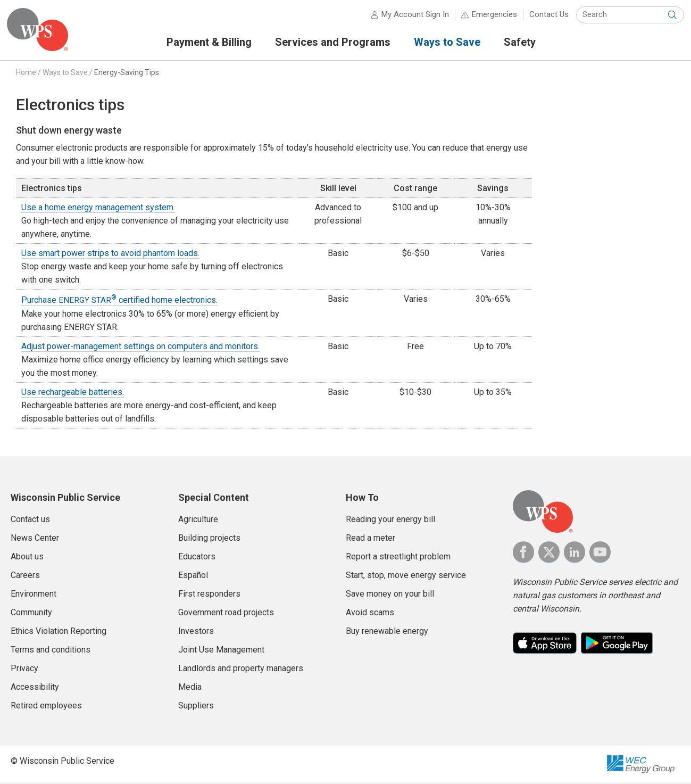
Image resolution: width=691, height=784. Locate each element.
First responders (209, 595)
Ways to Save (65, 74)
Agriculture (198, 521)
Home (26, 74)
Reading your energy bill (390, 521)
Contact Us (545, 16)
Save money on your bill (390, 595)
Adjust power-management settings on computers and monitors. (140, 348)
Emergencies (491, 16)
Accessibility (35, 688)
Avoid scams (370, 614)
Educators (197, 558)
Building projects (209, 539)
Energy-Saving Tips (127, 74)
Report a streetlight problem (398, 558)
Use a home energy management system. (98, 209)
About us (27, 558)
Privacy (24, 670)
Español (193, 577)
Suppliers (196, 707)
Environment (34, 595)
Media (190, 688)
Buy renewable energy (387, 633)
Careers (25, 577)
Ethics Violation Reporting (59, 633)
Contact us (30, 521)
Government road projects (226, 614)
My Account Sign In (411, 16)
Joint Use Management (221, 651)
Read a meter (371, 539)
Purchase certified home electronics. (119, 302)
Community (31, 614)
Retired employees (46, 707)
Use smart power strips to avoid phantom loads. (110, 255)
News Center (35, 539)
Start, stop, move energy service (406, 577)
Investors (196, 633)
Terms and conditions (51, 651)
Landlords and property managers (241, 670)
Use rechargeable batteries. (73, 394)
